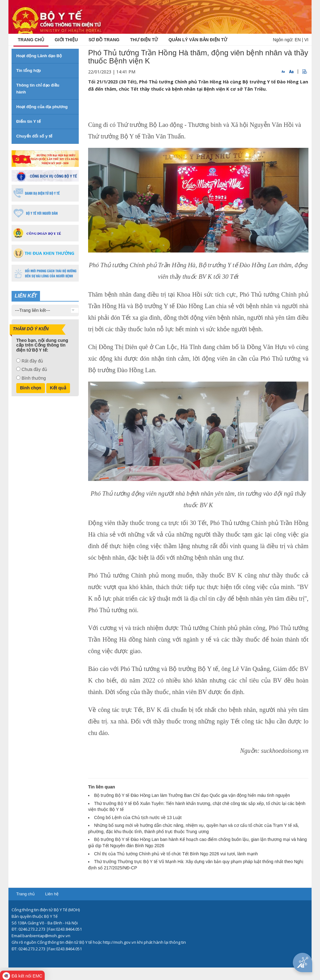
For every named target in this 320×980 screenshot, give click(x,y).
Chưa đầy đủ (34, 369)
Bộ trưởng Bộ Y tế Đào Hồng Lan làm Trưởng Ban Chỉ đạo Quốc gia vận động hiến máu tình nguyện (192, 795)
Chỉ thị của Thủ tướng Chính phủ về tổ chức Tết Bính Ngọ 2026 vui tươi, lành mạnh (176, 854)
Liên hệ (52, 894)
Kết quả (58, 388)
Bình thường (34, 378)
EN (298, 40)
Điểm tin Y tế (28, 121)
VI (306, 40)
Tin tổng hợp (29, 70)
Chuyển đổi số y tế (34, 136)
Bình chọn (31, 388)
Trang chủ (25, 894)
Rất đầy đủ (32, 361)
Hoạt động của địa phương (42, 107)
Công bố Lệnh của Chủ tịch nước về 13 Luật (138, 817)
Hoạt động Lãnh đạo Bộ (39, 56)
